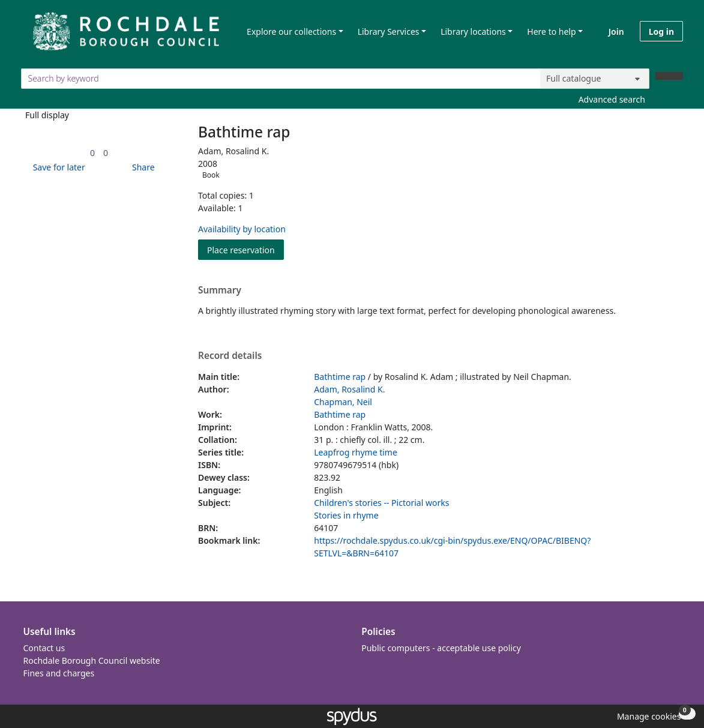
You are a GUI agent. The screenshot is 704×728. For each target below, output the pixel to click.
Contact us (44, 648)
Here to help (551, 32)
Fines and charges (59, 673)
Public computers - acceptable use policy (441, 648)
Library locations (473, 32)
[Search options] (595, 79)
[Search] (669, 76)
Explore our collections (291, 32)
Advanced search (612, 99)
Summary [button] (220, 290)
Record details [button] (230, 356)
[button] (57, 167)
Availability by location (242, 229)
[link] (92, 153)
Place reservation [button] (245, 249)
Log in (661, 32)
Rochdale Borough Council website (92, 660)
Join (616, 32)
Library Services (389, 32)
